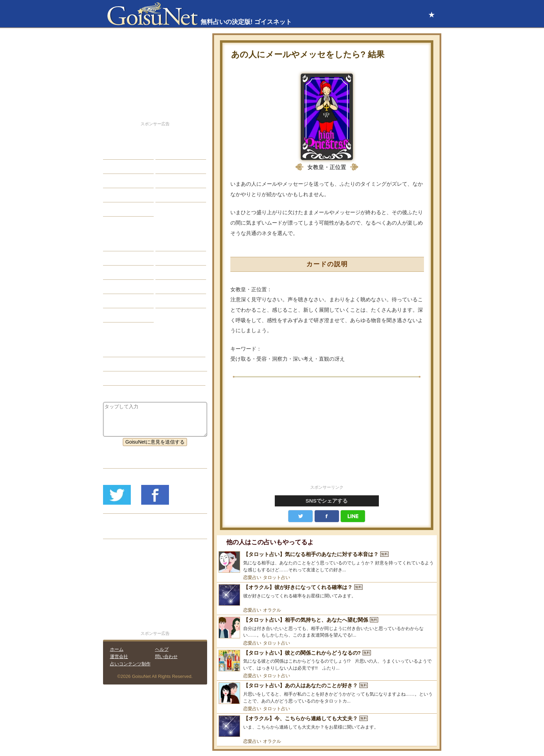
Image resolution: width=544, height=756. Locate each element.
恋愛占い (252, 577)
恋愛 (113, 152)
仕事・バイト (175, 181)
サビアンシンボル (128, 258)
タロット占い (277, 577)
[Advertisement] (327, 435)
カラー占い (120, 272)
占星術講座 (120, 209)
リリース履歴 (123, 532)
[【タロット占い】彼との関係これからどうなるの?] (327, 661)
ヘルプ (162, 649)
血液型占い (173, 272)
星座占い (118, 244)
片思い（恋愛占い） (130, 364)
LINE (353, 516)
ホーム (117, 649)
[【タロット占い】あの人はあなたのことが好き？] (327, 693)
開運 (113, 195)
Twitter (300, 516)
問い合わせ (166, 657)
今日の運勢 (173, 167)
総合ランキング (178, 195)
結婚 (165, 152)
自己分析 (118, 167)
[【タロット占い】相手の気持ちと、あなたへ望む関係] (327, 628)
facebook (327, 516)
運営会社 (119, 657)
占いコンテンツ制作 (130, 664)
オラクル (272, 610)
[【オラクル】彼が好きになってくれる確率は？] (327, 595)
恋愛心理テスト (125, 301)
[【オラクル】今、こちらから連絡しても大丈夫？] (327, 726)
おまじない (120, 315)
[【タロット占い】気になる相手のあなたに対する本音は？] (327, 562)
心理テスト (173, 301)
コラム (168, 287)
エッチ (116, 181)
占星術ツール (175, 244)
